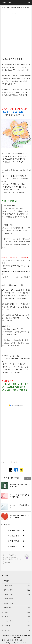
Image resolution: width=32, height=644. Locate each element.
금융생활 (17, 626)
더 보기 (28, 478)
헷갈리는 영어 (17, 590)
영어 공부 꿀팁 (17, 603)
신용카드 (17, 612)
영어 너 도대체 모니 (10, 555)
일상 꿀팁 (17, 630)
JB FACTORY (21, 643)
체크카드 (17, 617)
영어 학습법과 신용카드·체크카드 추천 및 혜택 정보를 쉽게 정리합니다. (12, 558)
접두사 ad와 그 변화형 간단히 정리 (14, 390)
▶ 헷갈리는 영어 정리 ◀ (16, 531)
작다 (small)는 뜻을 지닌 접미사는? (15, 384)
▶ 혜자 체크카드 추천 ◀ (16, 546)
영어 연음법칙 (17, 594)
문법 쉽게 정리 (17, 586)
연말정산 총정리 (17, 621)
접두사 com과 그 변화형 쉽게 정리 (14, 387)
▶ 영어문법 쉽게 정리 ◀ (16, 536)
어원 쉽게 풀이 (17, 599)
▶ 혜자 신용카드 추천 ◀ (16, 541)
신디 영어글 (17, 608)
